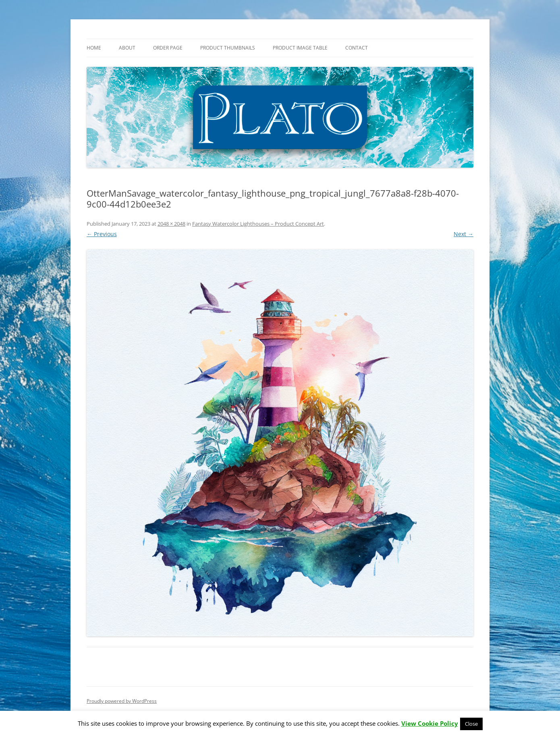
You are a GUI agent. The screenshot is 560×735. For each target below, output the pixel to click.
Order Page (168, 48)
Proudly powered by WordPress (122, 701)
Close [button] (471, 724)
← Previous (102, 234)
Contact (357, 48)
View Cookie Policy (430, 723)
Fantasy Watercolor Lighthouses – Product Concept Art (258, 224)
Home (94, 48)
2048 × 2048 (171, 224)
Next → (464, 234)
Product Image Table (300, 48)
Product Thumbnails (228, 48)
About (127, 48)
